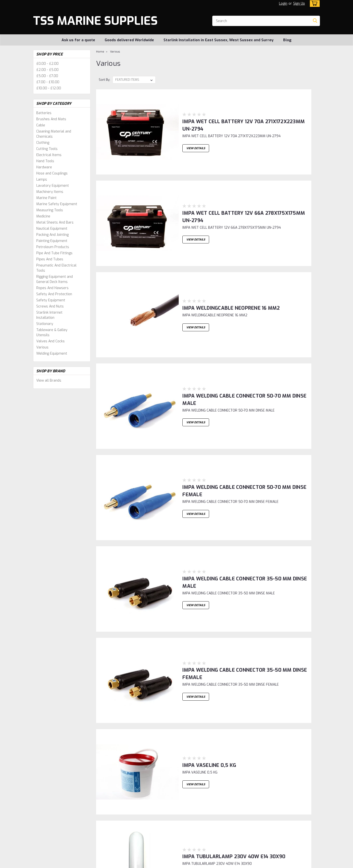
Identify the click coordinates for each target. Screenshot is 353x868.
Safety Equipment (51, 300)
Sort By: (105, 80)
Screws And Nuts (50, 306)
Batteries (44, 113)
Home (100, 52)
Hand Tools (45, 161)
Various (42, 347)
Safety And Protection (54, 294)
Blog (287, 40)
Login (283, 4)
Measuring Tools (50, 210)
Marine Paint (46, 198)
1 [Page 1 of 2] (101, 762)
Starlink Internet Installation (49, 315)
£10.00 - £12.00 (49, 88)
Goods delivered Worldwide (129, 40)
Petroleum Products (53, 247)
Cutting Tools (47, 149)
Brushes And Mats (51, 119)
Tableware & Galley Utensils (52, 333)
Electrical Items (49, 155)
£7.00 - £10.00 (48, 82)
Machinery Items (50, 192)
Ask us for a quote (78, 40)
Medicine (43, 216)
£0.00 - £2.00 (47, 64)
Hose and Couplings (52, 173)
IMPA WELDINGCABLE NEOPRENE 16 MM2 (220, 218)
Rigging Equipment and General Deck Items (55, 279)
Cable (41, 125)
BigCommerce (122, 863)
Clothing (43, 143)
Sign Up (299, 4)
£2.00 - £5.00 (47, 70)
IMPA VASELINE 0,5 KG (198, 496)
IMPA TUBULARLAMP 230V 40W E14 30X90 (223, 552)
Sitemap (92, 863)
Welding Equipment (52, 354)
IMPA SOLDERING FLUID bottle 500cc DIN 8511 (225, 719)
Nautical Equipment (52, 229)
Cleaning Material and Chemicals (54, 134)
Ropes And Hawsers (52, 288)
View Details (185, 131)
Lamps (42, 180)
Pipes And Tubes (50, 259)
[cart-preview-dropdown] (314, 4)
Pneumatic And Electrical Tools (56, 268)
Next (304, 762)
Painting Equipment (52, 241)
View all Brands (49, 381)
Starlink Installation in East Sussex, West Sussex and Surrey (219, 40)
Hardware (44, 167)
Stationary (45, 324)
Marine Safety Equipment (57, 204)
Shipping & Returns (119, 808)
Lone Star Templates (160, 863)
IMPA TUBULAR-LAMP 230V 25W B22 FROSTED (228, 608)
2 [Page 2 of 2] (111, 762)
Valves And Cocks (50, 341)
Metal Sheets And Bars (55, 222)
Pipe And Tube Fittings (54, 253)
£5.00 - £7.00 (47, 76)
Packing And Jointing (52, 235)
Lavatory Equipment (53, 186)
